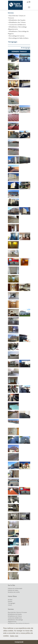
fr (30, 2)
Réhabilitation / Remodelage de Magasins (19, 623)
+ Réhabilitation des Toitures (17, 22)
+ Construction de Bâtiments (17, 25)
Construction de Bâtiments (15, 618)
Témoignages (12, 603)
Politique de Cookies (13, 590)
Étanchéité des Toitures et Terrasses (17, 612)
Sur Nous (10, 600)
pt (28, 2)
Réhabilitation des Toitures (15, 616)
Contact (10, 605)
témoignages (26, 48)
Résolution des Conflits (14, 592)
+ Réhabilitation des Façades (17, 20)
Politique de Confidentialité (15, 589)
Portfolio (10, 601)
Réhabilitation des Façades (15, 614)
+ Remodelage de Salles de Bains (18, 38)
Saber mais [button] (14, 636)
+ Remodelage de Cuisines (16, 36)
